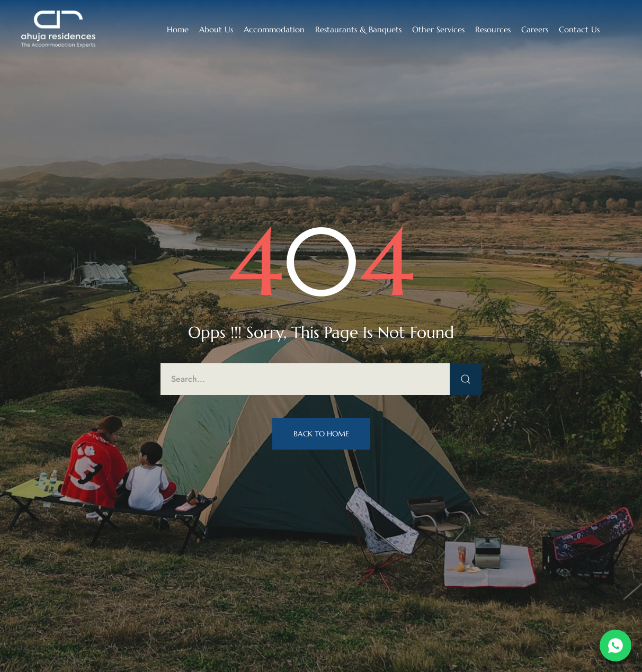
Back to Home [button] (321, 434)
